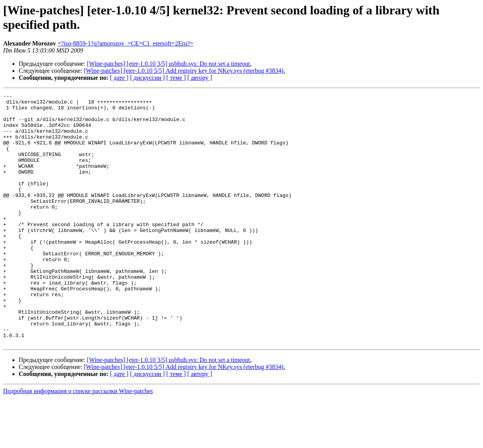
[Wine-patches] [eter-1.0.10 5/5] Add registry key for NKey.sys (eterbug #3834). (185, 71)
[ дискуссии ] (147, 78)
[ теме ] (176, 78)
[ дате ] (119, 78)
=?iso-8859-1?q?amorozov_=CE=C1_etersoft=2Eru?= (126, 43)
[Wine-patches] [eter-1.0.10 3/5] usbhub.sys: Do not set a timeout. (169, 64)
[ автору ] (199, 78)
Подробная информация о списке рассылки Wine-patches (78, 441)
